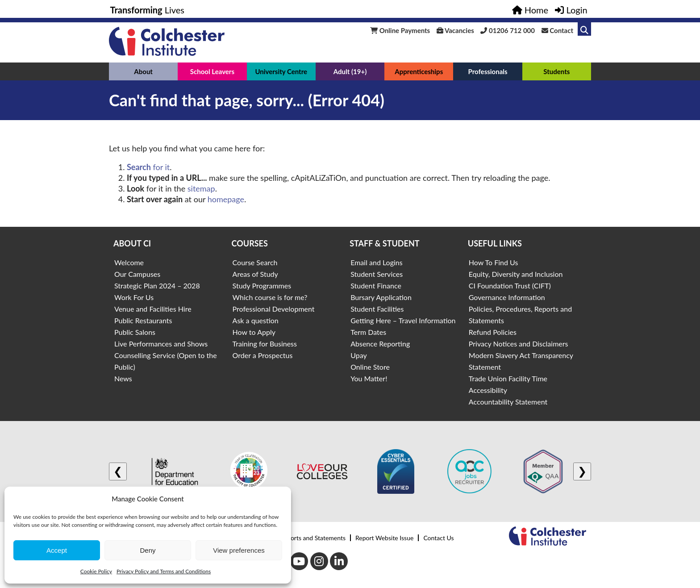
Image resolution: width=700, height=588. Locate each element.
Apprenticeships (419, 71)
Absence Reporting (380, 344)
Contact (557, 30)
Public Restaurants (143, 320)
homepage (226, 199)
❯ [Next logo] (582, 471)
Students (556, 71)
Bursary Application (381, 297)
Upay (359, 355)
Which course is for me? (270, 297)
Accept (57, 550)
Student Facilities (377, 309)
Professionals (487, 71)
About (143, 71)
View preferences (239, 550)
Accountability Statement (508, 402)
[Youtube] (299, 561)
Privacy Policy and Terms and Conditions (164, 571)
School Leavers (212, 71)
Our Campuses (137, 274)
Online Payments (400, 30)
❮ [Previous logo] (118, 471)
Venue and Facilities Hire (153, 309)
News (123, 378)
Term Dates (368, 332)
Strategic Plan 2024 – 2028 (157, 286)
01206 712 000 (508, 30)
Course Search (255, 262)
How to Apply (254, 332)
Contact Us (438, 538)
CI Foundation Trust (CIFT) (510, 286)
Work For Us (134, 297)
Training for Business (265, 344)
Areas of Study (255, 274)
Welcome (129, 262)
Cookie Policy (96, 571)
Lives (148, 10)
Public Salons (135, 332)
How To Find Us (494, 262)
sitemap (201, 188)
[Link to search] (584, 29)
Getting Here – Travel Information (403, 320)
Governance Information (507, 297)
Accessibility (488, 390)
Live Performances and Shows (161, 344)
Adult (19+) (350, 71)
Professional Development (274, 309)
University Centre (281, 71)
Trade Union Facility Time (508, 378)
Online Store (370, 367)
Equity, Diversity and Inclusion (516, 274)
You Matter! (369, 378)
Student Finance (376, 286)
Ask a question (256, 320)
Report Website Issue (384, 538)
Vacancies (455, 30)
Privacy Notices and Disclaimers (519, 344)
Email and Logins (376, 262)
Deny (148, 550)
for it (148, 167)
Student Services (377, 274)
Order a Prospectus (263, 355)
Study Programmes (262, 286)
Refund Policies (493, 332)
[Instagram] (319, 561)
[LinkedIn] (339, 561)
